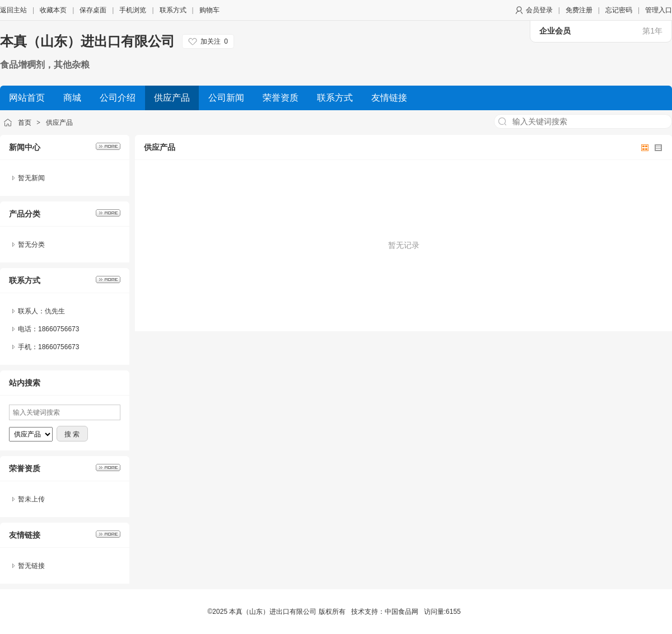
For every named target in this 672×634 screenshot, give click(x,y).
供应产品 (59, 123)
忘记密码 (619, 10)
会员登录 (539, 10)
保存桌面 (93, 10)
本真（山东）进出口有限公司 (87, 41)
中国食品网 (402, 612)
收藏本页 (53, 10)
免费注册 (579, 10)
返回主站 (13, 10)
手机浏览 (133, 10)
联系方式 (173, 10)
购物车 (209, 10)
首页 (25, 123)
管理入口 (659, 10)
